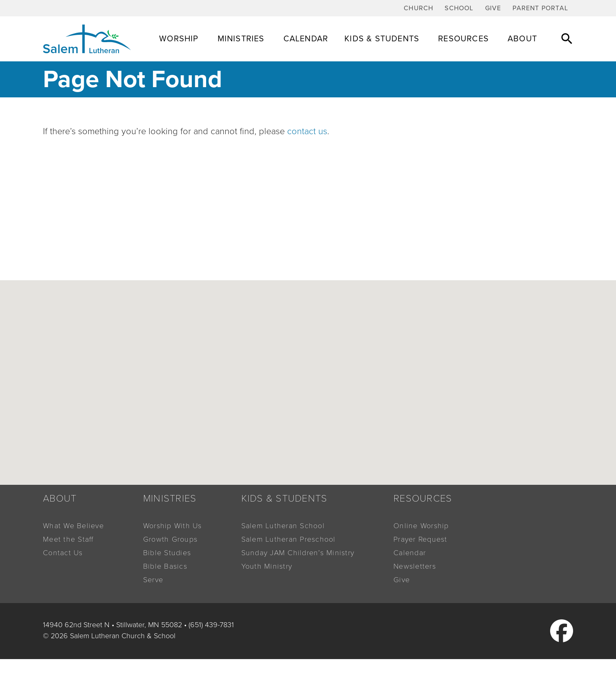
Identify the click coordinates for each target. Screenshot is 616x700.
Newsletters (415, 566)
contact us (307, 131)
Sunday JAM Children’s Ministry (298, 553)
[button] (567, 38)
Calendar (306, 39)
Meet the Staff (68, 539)
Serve (153, 580)
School (459, 8)
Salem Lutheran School (283, 526)
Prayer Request (420, 539)
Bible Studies (167, 553)
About (524, 39)
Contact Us (63, 553)
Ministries (242, 39)
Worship (180, 39)
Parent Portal (540, 8)
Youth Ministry (267, 566)
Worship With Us (173, 526)
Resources (465, 39)
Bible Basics (165, 566)
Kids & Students (383, 39)
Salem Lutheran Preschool (289, 539)
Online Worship (421, 526)
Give (493, 8)
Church (418, 8)
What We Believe (73, 526)
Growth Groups (170, 539)
